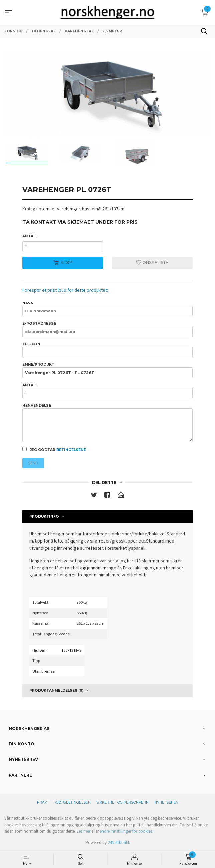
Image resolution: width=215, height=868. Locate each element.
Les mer (83, 831)
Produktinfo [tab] (44, 517)
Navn (107, 309)
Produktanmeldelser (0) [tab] (56, 691)
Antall (30, 236)
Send (33, 463)
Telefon (107, 350)
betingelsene (71, 450)
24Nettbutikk (119, 842)
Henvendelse (107, 423)
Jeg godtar (54, 449)
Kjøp (63, 263)
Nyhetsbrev (166, 802)
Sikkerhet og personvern (122, 802)
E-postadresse (107, 329)
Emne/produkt (107, 370)
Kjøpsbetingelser (73, 802)
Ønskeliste (152, 263)
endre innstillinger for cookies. (126, 831)
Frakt (43, 802)
